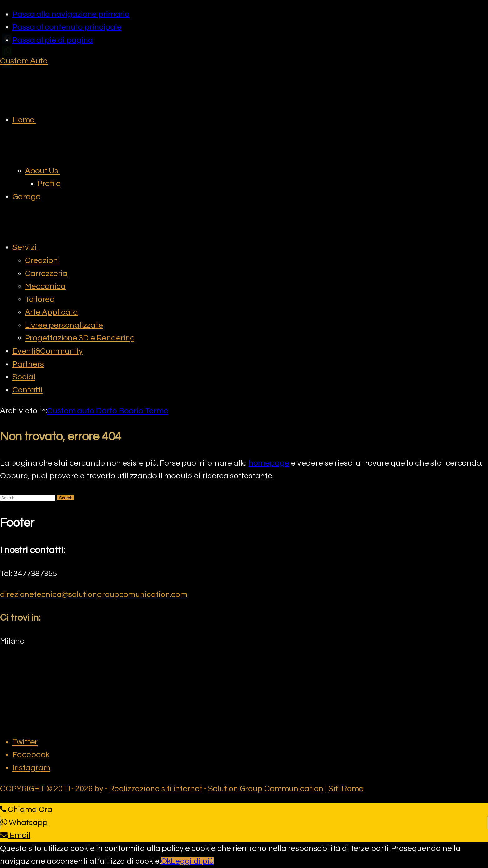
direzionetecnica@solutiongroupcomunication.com (94, 594)
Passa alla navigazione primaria (71, 14)
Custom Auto (24, 61)
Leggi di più (192, 861)
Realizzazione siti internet (156, 789)
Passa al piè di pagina (53, 40)
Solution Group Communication (266, 789)
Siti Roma (346, 789)
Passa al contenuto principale (67, 27)
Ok (166, 861)
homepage (269, 463)
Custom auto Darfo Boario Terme (108, 411)
